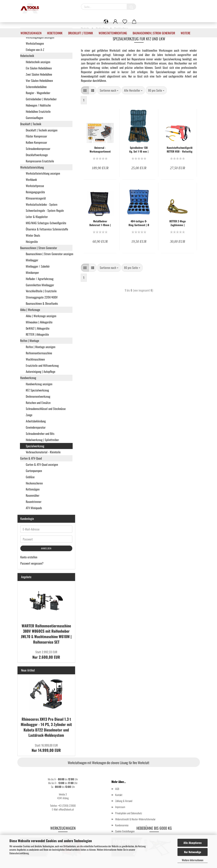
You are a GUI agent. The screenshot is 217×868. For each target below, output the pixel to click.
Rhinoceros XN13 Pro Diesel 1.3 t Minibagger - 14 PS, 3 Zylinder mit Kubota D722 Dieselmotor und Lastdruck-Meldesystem (46, 727)
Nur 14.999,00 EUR (46, 748)
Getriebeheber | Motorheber (41, 99)
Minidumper (32, 272)
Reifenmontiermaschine (39, 353)
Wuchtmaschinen (35, 359)
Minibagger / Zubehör (38, 266)
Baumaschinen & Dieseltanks (42, 303)
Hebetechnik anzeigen (38, 62)
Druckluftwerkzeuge (37, 155)
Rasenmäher (33, 495)
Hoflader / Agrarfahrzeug (40, 279)
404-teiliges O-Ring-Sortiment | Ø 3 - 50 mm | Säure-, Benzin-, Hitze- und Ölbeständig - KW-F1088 (139, 223)
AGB (117, 789)
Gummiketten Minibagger (40, 285)
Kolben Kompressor (36, 142)
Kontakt (119, 795)
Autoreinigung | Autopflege (41, 371)
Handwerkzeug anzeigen (39, 384)
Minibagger (32, 260)
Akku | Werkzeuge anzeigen (41, 316)
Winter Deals (33, 235)
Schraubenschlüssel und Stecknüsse (46, 409)
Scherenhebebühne (36, 87)
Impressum (120, 807)
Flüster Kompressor (36, 136)
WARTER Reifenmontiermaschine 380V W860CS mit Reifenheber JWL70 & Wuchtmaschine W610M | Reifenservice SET (46, 634)
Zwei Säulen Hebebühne (39, 74)
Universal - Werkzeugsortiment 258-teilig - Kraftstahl (100, 150)
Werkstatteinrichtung (113, 33)
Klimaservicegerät (36, 198)
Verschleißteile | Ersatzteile (41, 291)
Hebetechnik (55, 33)
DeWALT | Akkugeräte (38, 328)
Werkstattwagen (35, 43)
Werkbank (31, 180)
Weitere (186, 33)
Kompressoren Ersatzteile (40, 161)
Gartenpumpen (34, 471)
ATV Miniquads (34, 508)
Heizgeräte (32, 242)
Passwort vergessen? (32, 563)
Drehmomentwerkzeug (38, 396)
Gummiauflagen (34, 118)
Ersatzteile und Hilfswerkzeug (42, 365)
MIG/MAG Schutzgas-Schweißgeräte (46, 223)
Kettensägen (33, 489)
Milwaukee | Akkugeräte (39, 322)
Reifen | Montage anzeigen (41, 347)
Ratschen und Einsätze (38, 403)
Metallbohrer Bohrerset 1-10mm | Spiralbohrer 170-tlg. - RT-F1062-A (100, 223)
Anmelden (46, 548)
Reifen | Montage (30, 341)
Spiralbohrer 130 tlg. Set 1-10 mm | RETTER (139, 150)
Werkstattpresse (35, 186)
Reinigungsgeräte (35, 192)
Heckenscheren (34, 483)
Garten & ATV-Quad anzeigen (42, 464)
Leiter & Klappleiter (37, 217)
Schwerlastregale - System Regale (45, 210)
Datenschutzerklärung (19, 853)
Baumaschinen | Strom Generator (154, 33)
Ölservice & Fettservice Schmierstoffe (47, 229)
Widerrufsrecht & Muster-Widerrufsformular (135, 819)
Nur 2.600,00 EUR (46, 655)
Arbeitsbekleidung (36, 421)
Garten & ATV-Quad (31, 458)
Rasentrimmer (34, 502)
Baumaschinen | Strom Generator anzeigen (49, 254)
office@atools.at (66, 809)
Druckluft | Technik (81, 33)
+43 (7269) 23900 (67, 805)
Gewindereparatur (36, 427)
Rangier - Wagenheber (38, 93)
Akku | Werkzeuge (30, 310)
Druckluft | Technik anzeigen (42, 130)
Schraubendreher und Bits (40, 434)
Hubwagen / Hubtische (38, 105)
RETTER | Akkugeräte (37, 334)
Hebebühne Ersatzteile (38, 111)
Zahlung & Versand (124, 801)
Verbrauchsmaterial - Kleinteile (43, 452)
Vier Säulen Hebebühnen (39, 81)
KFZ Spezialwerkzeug (37, 390)
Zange (29, 415)
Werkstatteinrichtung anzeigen (43, 173)
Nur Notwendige (193, 852)
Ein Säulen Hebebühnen (39, 68)
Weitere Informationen (193, 860)
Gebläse (30, 477)
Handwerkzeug (28, 378)
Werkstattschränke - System (42, 204)
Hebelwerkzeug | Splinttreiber (42, 440)
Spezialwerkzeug (35, 446)
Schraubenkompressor (38, 149)
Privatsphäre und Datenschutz (129, 813)
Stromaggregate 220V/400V (42, 297)
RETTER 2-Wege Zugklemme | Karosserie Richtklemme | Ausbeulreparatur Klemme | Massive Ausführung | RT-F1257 (178, 223)
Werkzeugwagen (31, 33)
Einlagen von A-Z (35, 50)
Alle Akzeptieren (193, 843)
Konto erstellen (29, 557)
